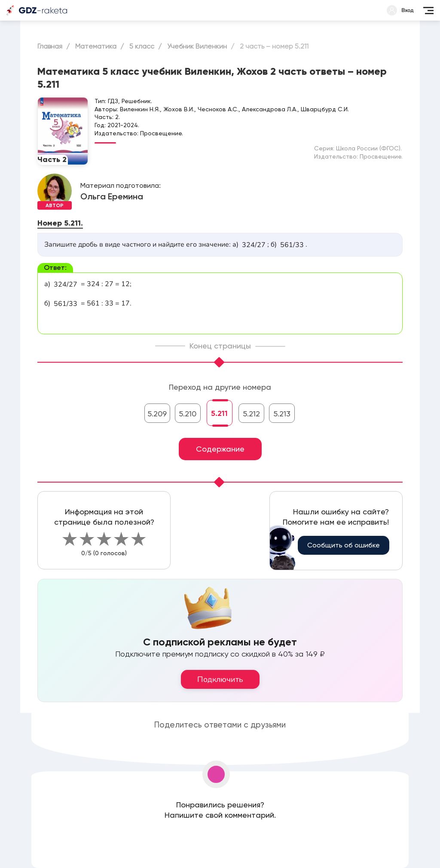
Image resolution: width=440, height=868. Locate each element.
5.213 (282, 414)
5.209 (157, 414)
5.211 (219, 413)
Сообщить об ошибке (344, 545)
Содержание (220, 449)
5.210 (188, 414)
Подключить (220, 679)
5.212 (251, 414)
